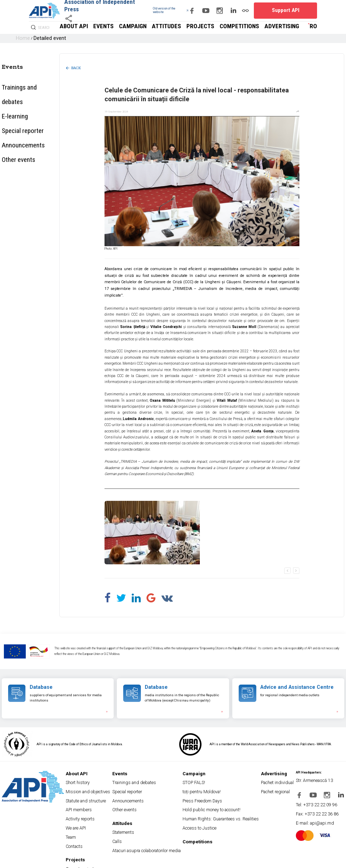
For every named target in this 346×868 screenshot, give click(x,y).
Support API (297, 10)
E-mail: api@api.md (315, 802)
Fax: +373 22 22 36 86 (318, 797)
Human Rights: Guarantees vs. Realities (219, 796)
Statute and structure (99, 784)
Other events (13, 120)
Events (170, 28)
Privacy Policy (26, 861)
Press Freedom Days (208, 784)
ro (315, 28)
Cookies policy (47, 861)
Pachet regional (273, 778)
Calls (136, 812)
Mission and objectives (99, 778)
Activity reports (95, 796)
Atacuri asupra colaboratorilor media (154, 818)
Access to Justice (207, 801)
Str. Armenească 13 (317, 773)
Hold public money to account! (214, 790)
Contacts (91, 812)
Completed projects (97, 835)
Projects (236, 28)
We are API (92, 801)
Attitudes (213, 28)
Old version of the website (151, 10)
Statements (141, 807)
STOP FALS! (204, 773)
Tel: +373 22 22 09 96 (317, 791)
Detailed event (39, 38)
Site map (7, 861)
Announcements (16, 111)
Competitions (263, 28)
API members (94, 790)
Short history (93, 773)
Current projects (95, 830)
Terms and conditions (73, 861)
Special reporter (16, 102)
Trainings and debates (22, 84)
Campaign (191, 28)
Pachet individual (273, 773)
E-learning (11, 93)
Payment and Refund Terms (107, 861)
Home (20, 38)
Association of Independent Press (95, 5)
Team (89, 807)
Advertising (291, 28)
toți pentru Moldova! (208, 778)
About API (150, 28)
